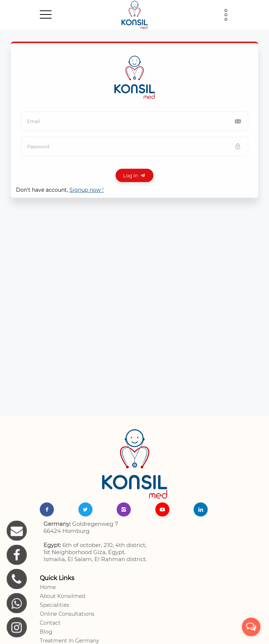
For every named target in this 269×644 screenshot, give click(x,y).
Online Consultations (67, 614)
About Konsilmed (62, 596)
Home (48, 587)
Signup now (87, 190)
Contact (50, 623)
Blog (46, 632)
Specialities (54, 605)
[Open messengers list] (251, 627)
